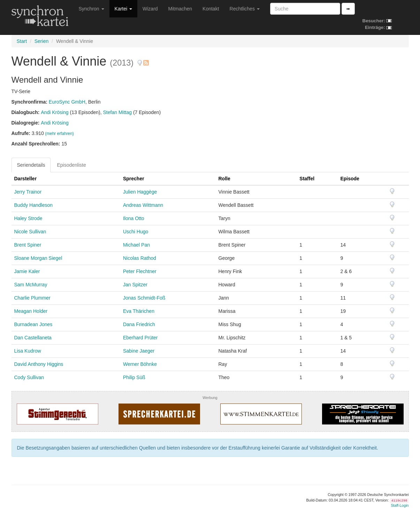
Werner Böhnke (140, 364)
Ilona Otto (134, 218)
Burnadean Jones (33, 324)
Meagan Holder (31, 311)
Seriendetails (31, 165)
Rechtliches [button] (245, 9)
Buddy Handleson (34, 205)
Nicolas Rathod (140, 258)
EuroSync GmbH (67, 102)
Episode (350, 179)
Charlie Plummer (32, 298)
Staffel (307, 179)
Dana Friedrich (139, 324)
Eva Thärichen (139, 311)
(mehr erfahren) (59, 134)
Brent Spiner (28, 245)
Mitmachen (180, 9)
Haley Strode (28, 218)
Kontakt (211, 9)
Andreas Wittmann (143, 205)
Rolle (224, 179)
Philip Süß (134, 377)
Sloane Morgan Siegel (38, 258)
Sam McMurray (31, 285)
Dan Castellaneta (33, 338)
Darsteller (26, 179)
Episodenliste (71, 165)
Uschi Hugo (136, 232)
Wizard (150, 9)
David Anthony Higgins (39, 364)
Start (22, 41)
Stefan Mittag (118, 112)
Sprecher (134, 179)
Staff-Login (400, 505)
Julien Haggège (140, 192)
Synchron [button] (91, 9)
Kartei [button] (123, 9)
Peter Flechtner (140, 271)
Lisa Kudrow (28, 351)
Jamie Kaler (27, 271)
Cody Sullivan (29, 377)
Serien (41, 41)
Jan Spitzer (135, 285)
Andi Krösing (55, 112)
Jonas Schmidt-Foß (144, 298)
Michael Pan (136, 245)
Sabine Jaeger (139, 351)
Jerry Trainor (28, 192)
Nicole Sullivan (30, 232)
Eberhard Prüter (140, 338)
